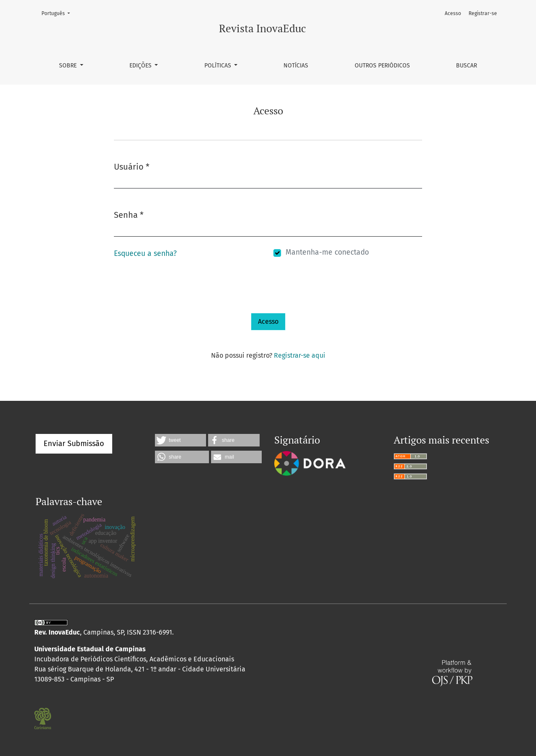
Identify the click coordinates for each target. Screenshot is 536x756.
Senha (129, 214)
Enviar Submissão (74, 444)
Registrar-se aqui (300, 355)
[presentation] (178, 297)
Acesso (453, 13)
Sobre (69, 66)
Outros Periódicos (382, 66)
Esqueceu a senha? (145, 254)
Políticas (219, 66)
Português (58, 13)
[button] (180, 440)
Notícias (296, 66)
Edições (141, 66)
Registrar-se (483, 13)
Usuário (132, 166)
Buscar (466, 66)
